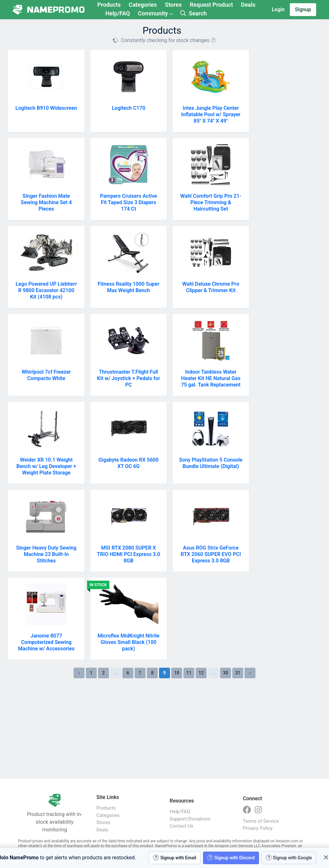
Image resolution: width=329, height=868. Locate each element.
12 (201, 673)
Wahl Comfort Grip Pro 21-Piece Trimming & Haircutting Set (211, 202)
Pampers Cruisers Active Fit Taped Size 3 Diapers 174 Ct (128, 202)
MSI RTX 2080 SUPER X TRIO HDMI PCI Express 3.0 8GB (129, 554)
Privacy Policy (258, 828)
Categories (143, 5)
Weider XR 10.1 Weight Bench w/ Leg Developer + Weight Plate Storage (46, 466)
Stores (173, 5)
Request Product (211, 5)
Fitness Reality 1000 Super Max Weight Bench (129, 287)
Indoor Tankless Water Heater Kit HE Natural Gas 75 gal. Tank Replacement (211, 378)
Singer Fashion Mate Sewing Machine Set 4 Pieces (46, 202)
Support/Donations (190, 819)
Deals (248, 5)
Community (153, 13)
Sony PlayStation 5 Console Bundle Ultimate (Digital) (211, 463)
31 (238, 673)
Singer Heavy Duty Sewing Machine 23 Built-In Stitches (46, 554)
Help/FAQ (118, 13)
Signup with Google (289, 858)
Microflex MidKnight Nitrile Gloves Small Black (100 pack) (129, 642)
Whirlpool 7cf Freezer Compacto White (46, 375)
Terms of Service (261, 821)
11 (189, 673)
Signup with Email (175, 858)
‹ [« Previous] (79, 673)
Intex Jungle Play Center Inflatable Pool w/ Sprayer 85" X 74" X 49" (211, 114)
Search (193, 13)
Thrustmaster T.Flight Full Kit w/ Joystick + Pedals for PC (129, 378)
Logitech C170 (129, 108)
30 (226, 673)
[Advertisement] (164, 728)
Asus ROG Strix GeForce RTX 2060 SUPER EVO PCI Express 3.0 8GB (211, 554)
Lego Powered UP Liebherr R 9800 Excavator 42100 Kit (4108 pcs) (46, 290)
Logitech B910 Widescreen (46, 108)
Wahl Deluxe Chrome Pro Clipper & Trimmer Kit (211, 287)
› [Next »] (250, 673)
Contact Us (182, 826)
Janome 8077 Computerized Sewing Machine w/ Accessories (46, 642)
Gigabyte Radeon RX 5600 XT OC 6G (129, 463)
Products (109, 5)
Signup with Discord (231, 858)
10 (177, 673)
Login (278, 9)
